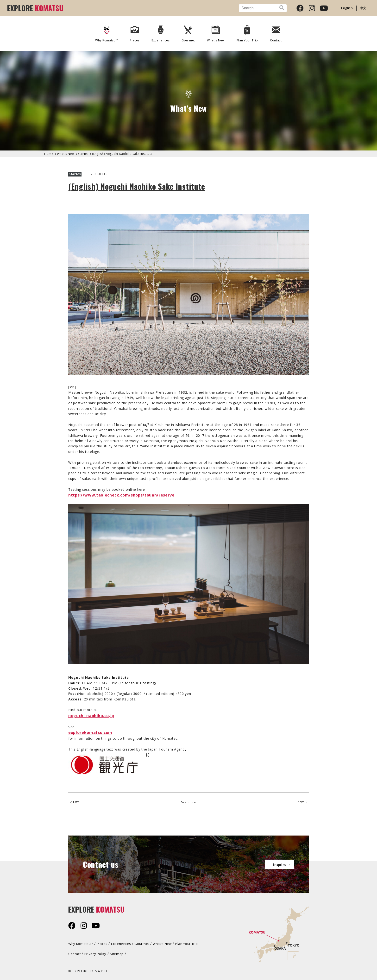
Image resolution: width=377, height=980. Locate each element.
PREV (78, 803)
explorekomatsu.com (90, 732)
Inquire (277, 864)
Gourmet (188, 32)
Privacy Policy (97, 953)
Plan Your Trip (247, 32)
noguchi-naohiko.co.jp (91, 716)
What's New (216, 32)
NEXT (299, 803)
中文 (363, 8)
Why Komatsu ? (106, 32)
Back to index (188, 803)
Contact (276, 32)
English (346, 8)
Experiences (160, 32)
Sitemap (119, 953)
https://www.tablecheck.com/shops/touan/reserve (122, 495)
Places (134, 32)
